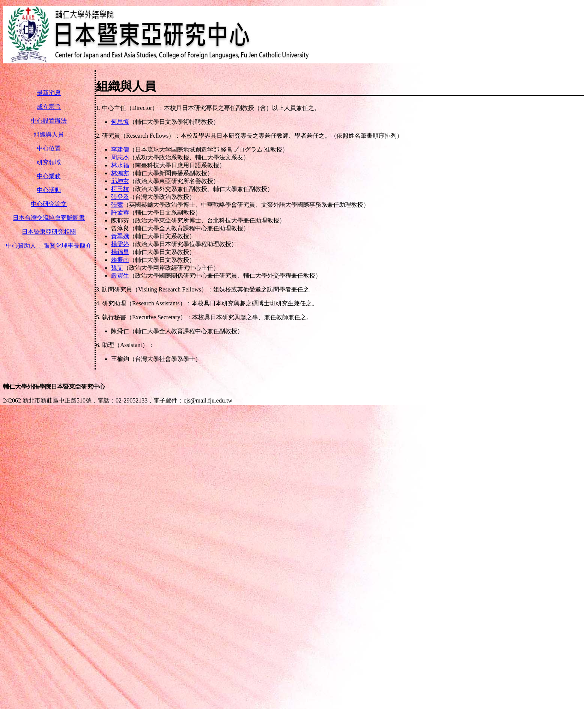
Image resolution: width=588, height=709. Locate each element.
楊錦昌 (120, 252)
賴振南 (120, 260)
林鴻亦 (120, 173)
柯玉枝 (120, 189)
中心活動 (49, 190)
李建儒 (120, 149)
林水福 (120, 165)
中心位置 (49, 148)
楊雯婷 (120, 244)
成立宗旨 (49, 107)
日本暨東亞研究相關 (49, 232)
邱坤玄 (120, 181)
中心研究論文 (49, 204)
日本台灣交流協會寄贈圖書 (49, 218)
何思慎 (120, 122)
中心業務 (49, 176)
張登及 (120, 197)
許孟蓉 (120, 213)
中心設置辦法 (49, 121)
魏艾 (117, 268)
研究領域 (49, 162)
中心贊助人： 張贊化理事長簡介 (49, 246)
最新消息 (49, 93)
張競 (117, 205)
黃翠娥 (120, 236)
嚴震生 (120, 276)
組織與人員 (49, 134)
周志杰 (120, 157)
